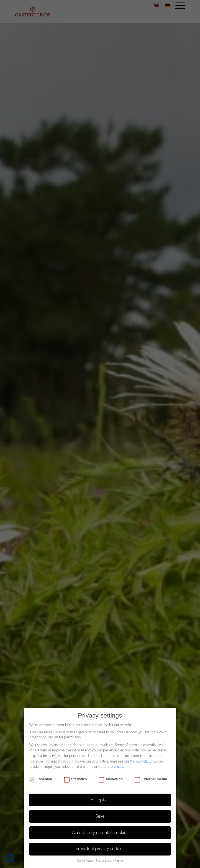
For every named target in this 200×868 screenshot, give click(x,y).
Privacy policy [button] (104, 861)
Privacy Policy (140, 762)
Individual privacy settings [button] (100, 849)
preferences (114, 767)
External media (151, 779)
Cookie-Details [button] (85, 861)
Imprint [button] (119, 861)
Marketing (111, 779)
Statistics (75, 779)
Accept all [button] (100, 800)
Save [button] (100, 817)
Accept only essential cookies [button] (100, 833)
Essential (41, 779)
